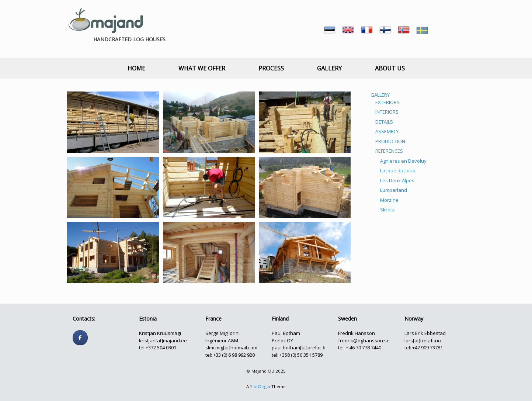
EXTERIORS (387, 102)
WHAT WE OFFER (202, 68)
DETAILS (384, 122)
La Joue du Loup (398, 170)
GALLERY (329, 68)
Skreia (387, 210)
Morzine (389, 200)
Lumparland (394, 190)
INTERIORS (387, 112)
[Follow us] (80, 338)
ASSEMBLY (387, 131)
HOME (136, 68)
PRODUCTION (390, 141)
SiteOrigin (260, 386)
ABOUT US (390, 68)
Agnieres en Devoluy (403, 161)
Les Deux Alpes (397, 180)
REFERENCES (389, 151)
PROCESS (271, 68)
